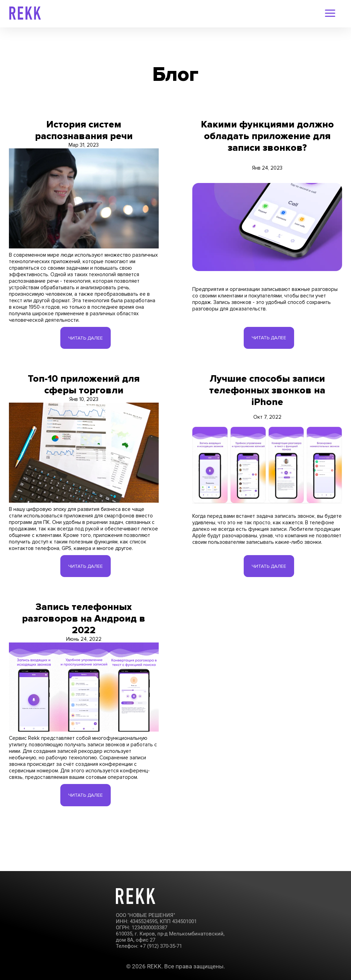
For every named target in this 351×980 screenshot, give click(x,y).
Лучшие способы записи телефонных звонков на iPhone (267, 396)
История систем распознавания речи (84, 130)
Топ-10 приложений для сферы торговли (84, 390)
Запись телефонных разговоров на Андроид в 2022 (84, 635)
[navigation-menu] (330, 14)
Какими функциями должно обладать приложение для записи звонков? (267, 136)
